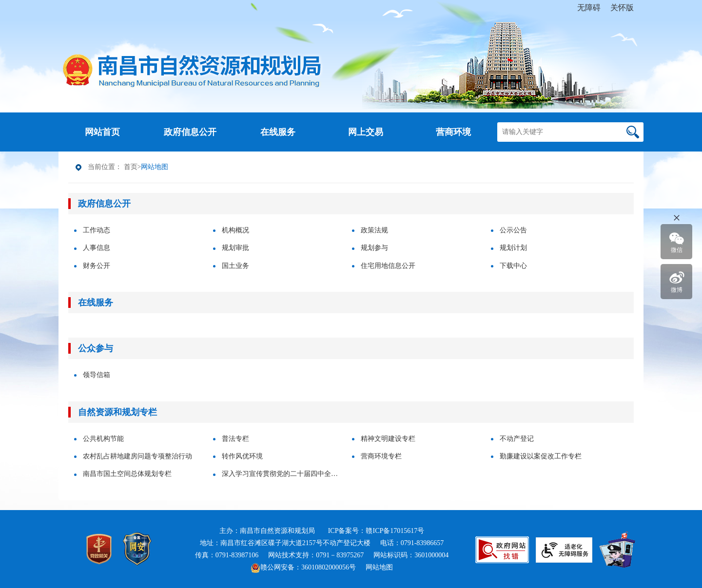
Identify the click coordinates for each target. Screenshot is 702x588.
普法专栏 (235, 439)
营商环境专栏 (381, 456)
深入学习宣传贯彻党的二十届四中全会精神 (283, 474)
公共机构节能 (103, 439)
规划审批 (235, 248)
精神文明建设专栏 (388, 439)
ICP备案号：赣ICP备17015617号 (376, 531)
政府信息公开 (104, 204)
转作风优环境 (242, 456)
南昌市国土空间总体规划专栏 (127, 474)
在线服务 (96, 303)
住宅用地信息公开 (388, 266)
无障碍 (589, 8)
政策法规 (374, 230)
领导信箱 (97, 375)
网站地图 (379, 567)
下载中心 (513, 266)
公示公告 (513, 230)
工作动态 (97, 230)
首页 (131, 167)
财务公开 (97, 266)
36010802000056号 (329, 567)
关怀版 (622, 8)
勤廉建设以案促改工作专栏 (541, 456)
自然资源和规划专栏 (117, 412)
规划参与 (374, 248)
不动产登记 (517, 439)
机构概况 (235, 230)
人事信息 (97, 248)
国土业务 (235, 266)
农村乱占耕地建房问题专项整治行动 (137, 456)
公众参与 (96, 348)
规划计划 (513, 248)
